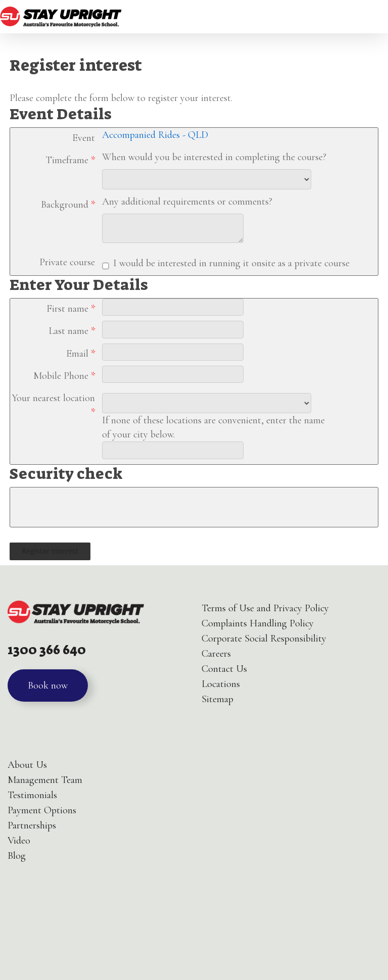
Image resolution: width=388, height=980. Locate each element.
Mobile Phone (64, 376)
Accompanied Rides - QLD (155, 135)
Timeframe (70, 160)
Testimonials (32, 795)
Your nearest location (53, 405)
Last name (72, 331)
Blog (17, 856)
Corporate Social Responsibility (264, 639)
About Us (27, 765)
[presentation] (87, 507)
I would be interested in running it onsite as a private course (231, 263)
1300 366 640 (47, 650)
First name (71, 309)
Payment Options (42, 810)
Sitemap (217, 699)
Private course (67, 262)
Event (84, 138)
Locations (221, 684)
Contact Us (224, 669)
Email (81, 354)
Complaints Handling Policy (258, 623)
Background (68, 205)
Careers (216, 654)
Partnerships (32, 825)
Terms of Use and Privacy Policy (265, 608)
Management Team (45, 780)
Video (19, 841)
